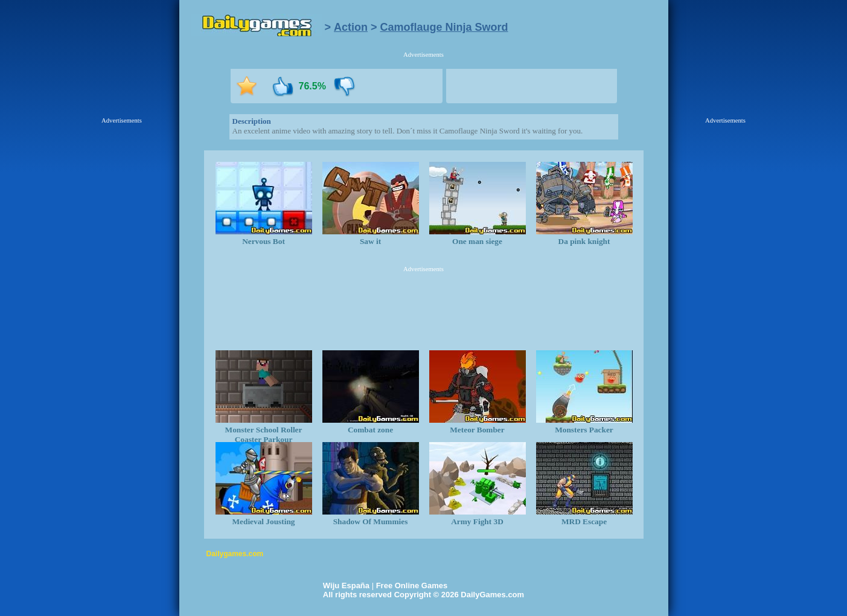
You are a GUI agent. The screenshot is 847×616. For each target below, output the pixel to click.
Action (351, 27)
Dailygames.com (235, 554)
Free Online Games (412, 586)
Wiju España (346, 586)
